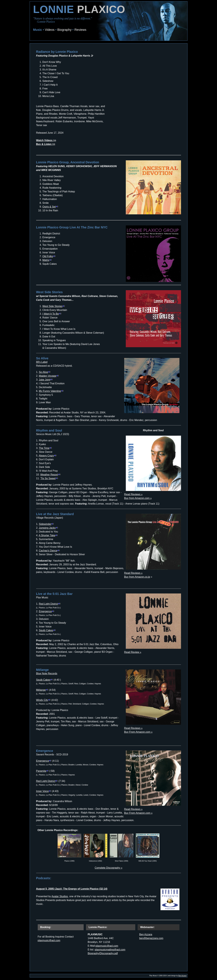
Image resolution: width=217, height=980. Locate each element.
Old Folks (49, 256)
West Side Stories (54, 306)
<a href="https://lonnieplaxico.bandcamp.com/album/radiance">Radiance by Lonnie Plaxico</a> (146, 95)
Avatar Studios (60, 896)
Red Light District (50, 604)
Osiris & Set (50, 207)
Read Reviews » (133, 494)
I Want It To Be (52, 314)
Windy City (43, 700)
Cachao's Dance (49, 551)
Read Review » (133, 652)
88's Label (42, 362)
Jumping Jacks (48, 528)
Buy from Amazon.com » (138, 498)
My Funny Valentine (51, 391)
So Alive (45, 372)
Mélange (42, 690)
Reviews (80, 30)
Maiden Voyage (49, 376)
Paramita (42, 771)
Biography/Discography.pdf (103, 953)
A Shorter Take (48, 535)
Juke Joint (46, 380)
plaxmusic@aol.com (49, 940)
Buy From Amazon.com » (138, 732)
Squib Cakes (47, 630)
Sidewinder (46, 524)
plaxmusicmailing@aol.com (110, 950)
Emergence (47, 611)
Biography (64, 30)
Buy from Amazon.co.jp (137, 577)
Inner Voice (44, 791)
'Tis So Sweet (49, 478)
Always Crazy (48, 456)
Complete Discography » (109, 868)
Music (38, 30)
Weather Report (50, 475)
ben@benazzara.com (151, 938)
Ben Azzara (146, 934)
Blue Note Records (47, 673)
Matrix (47, 260)
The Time (45, 448)
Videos (50, 30)
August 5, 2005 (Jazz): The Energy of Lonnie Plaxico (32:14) (72, 889)
